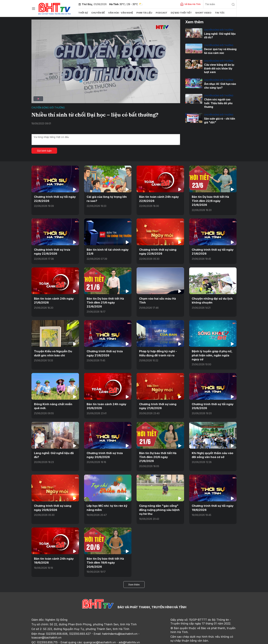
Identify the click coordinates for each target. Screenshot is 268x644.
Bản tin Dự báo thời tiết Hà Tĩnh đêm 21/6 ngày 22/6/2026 (108, 300)
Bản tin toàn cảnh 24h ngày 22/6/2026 (158, 199)
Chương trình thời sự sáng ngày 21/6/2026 (157, 401)
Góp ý (61, 640)
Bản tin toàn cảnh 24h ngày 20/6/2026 (105, 401)
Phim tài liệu (143, 13)
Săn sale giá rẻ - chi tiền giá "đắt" (219, 116)
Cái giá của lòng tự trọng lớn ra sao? (108, 199)
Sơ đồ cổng (75, 640)
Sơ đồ (51, 640)
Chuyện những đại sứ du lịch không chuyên (211, 300)
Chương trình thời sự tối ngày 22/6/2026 (54, 199)
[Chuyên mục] (33, 9)
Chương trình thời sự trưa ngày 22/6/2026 (55, 251)
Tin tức (217, 13)
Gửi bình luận (44, 151)
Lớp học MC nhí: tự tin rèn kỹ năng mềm (106, 498)
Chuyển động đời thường (48, 108)
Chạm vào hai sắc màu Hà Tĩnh (160, 298)
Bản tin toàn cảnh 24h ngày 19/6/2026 (53, 550)
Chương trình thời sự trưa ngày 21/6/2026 (108, 348)
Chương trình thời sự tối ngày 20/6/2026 (212, 401)
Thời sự (83, 13)
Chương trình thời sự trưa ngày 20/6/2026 (108, 449)
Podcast (160, 13)
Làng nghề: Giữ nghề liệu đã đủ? (220, 36)
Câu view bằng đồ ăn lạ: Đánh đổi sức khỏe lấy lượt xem (219, 68)
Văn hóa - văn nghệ (120, 13)
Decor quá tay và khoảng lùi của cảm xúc (220, 51)
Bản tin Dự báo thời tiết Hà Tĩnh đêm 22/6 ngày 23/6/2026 (210, 201)
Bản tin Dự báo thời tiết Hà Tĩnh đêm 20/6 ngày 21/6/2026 (160, 449)
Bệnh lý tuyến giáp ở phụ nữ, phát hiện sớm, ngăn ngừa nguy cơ (211, 350)
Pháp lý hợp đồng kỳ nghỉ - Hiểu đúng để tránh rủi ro (157, 348)
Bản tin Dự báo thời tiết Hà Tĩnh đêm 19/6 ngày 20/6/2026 (108, 550)
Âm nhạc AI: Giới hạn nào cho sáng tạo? (220, 85)
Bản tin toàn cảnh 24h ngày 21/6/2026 (53, 300)
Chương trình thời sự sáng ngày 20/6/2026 (52, 498)
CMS (208, 640)
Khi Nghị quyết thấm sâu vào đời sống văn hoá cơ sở (211, 449)
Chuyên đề (98, 13)
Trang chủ (39, 640)
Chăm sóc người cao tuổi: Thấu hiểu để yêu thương (220, 101)
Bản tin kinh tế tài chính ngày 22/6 (106, 251)
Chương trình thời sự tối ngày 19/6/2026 (212, 498)
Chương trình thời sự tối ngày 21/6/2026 (212, 251)
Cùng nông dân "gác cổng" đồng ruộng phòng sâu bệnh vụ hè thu (160, 500)
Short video (201, 13)
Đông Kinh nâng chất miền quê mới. (55, 401)
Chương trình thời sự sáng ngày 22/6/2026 (157, 251)
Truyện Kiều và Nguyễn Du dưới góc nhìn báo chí (52, 348)
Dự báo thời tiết (180, 13)
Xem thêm (134, 570)
